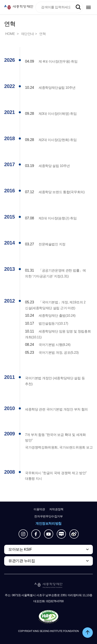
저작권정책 (56, 509)
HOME (10, 34)
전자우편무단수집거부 (48, 516)
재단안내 (28, 34)
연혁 (42, 34)
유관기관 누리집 (22, 561)
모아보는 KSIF (20, 549)
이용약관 (39, 509)
